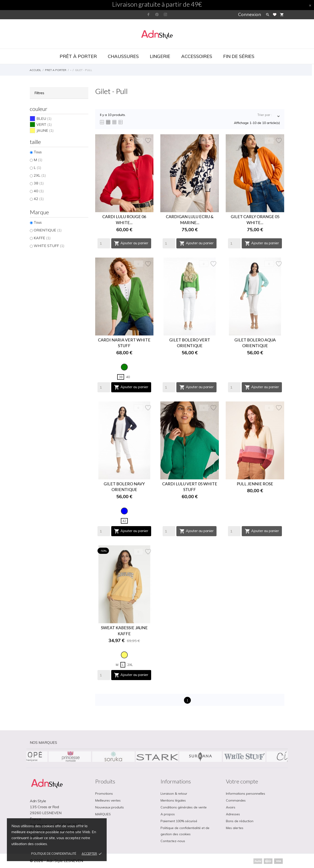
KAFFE (42, 238)
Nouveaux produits (110, 807)
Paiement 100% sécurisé (179, 821)
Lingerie (160, 56)
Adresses (233, 814)
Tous (38, 152)
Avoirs (231, 807)
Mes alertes (235, 828)
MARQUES (103, 814)
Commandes (236, 800)
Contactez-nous (173, 841)
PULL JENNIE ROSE (255, 484)
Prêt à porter (78, 56)
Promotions (104, 794)
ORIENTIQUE (48, 230)
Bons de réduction (240, 821)
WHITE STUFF (49, 246)
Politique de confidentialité (54, 854)
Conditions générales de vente (184, 807)
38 (39, 183)
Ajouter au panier (131, 243)
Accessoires (197, 56)
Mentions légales (173, 800)
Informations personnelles (246, 794)
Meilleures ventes (108, 800)
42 (39, 199)
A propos (168, 814)
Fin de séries (239, 56)
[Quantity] (104, 243)
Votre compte (242, 781)
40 (39, 191)
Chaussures (123, 56)
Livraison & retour (174, 794)
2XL (40, 175)
